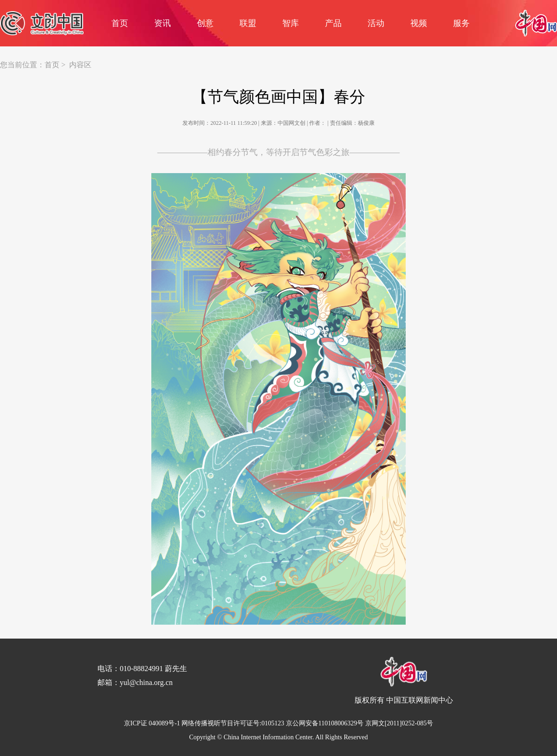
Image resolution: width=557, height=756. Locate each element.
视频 (419, 23)
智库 (291, 23)
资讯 (162, 23)
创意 (205, 23)
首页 (120, 23)
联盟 (248, 23)
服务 (461, 23)
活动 (376, 23)
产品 (333, 23)
